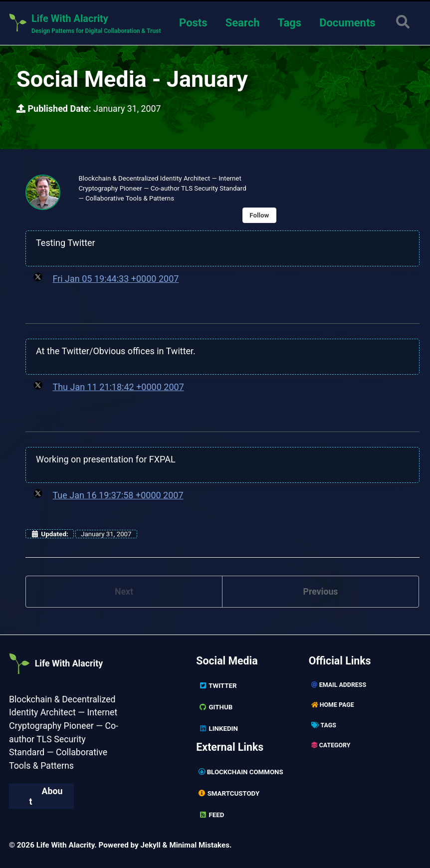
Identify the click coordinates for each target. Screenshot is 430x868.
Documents (346, 23)
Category (331, 746)
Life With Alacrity (66, 663)
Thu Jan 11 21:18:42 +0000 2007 (118, 387)
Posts (192, 23)
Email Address (339, 686)
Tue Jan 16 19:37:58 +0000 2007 (118, 496)
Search (242, 23)
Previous (321, 592)
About (46, 796)
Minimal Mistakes (200, 844)
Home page (333, 706)
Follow (262, 216)
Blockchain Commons (241, 772)
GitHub (216, 708)
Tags (289, 23)
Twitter (218, 687)
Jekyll (151, 844)
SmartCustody (229, 793)
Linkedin (218, 729)
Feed (212, 814)
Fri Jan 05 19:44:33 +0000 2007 (115, 279)
